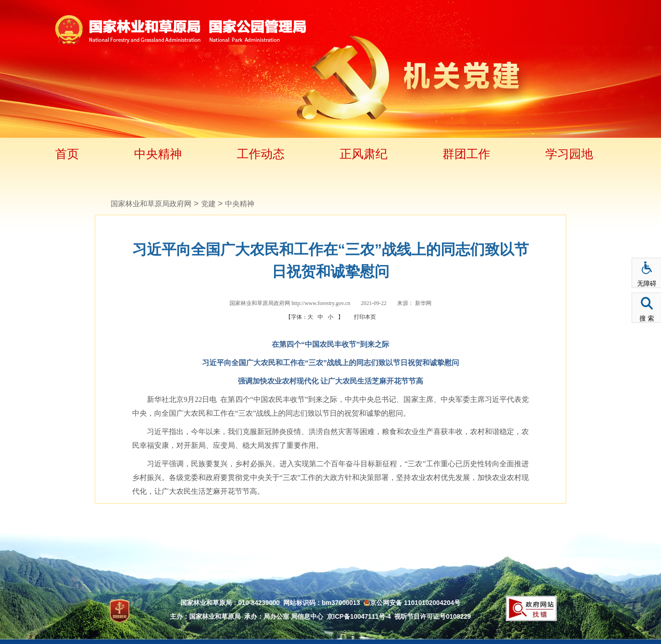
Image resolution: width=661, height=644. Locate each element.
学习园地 (569, 154)
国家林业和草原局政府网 (151, 204)
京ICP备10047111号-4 (359, 616)
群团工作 (466, 154)
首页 (67, 154)
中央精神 (158, 154)
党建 (208, 204)
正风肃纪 (364, 154)
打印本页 (365, 317)
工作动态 (261, 154)
